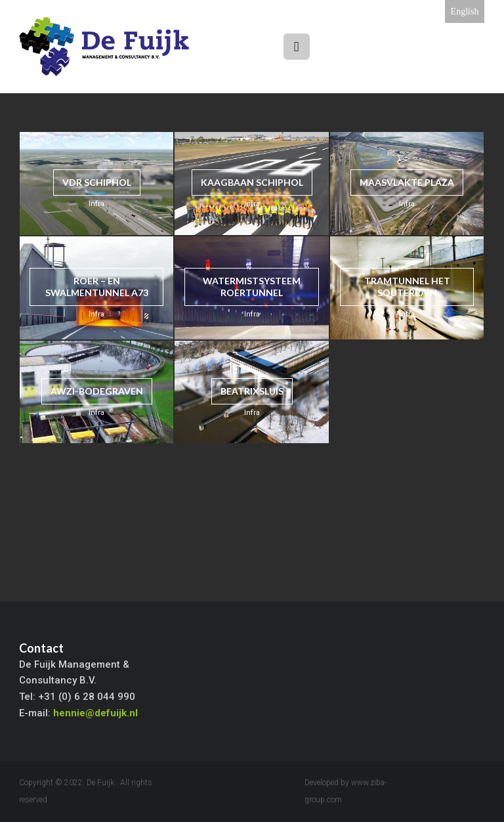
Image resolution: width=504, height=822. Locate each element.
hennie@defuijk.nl (95, 713)
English (465, 11)
